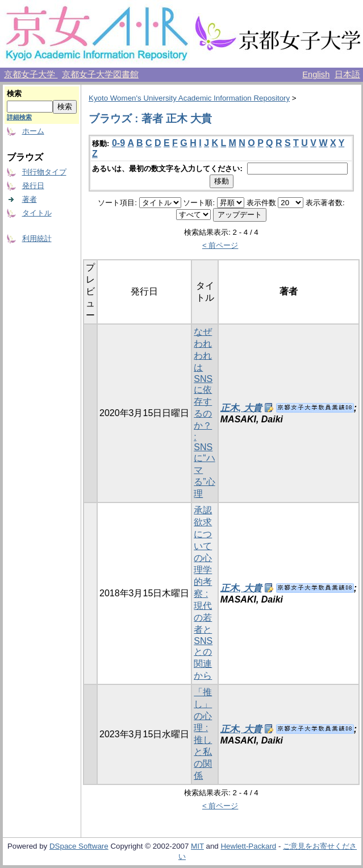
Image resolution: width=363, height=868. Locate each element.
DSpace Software (79, 846)
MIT (197, 846)
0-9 (118, 143)
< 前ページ (220, 245)
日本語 (347, 74)
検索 (14, 94)
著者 (30, 199)
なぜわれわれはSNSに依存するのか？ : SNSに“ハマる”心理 (204, 413)
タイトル (37, 213)
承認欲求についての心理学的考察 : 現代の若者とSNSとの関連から (203, 593)
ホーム (33, 131)
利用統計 (37, 238)
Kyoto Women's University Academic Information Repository (189, 98)
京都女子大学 (31, 74)
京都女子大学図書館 (100, 74)
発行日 (33, 186)
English (316, 74)
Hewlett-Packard (248, 846)
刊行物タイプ (44, 172)
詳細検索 (19, 117)
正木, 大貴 (241, 408)
